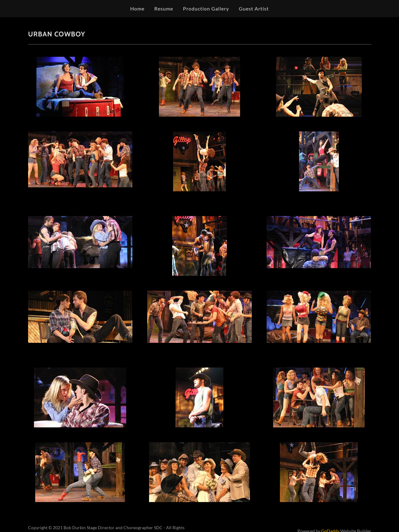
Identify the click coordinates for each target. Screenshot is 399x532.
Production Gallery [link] (206, 8)
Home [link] (137, 8)
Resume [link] (164, 8)
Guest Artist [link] (254, 8)
